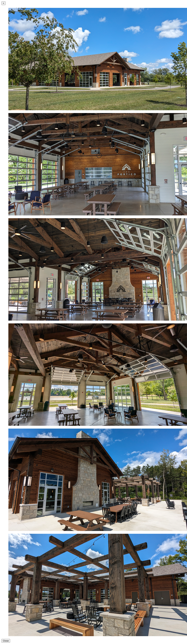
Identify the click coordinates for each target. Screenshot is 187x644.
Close (6, 641)
